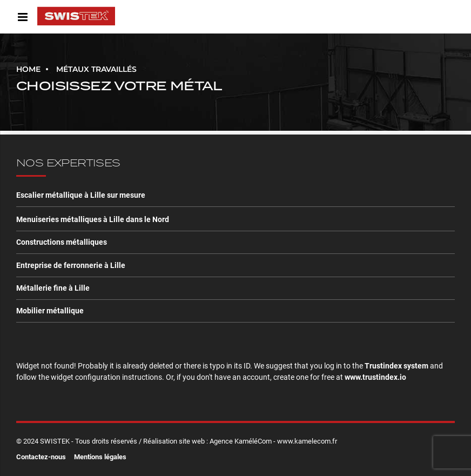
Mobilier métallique (50, 311)
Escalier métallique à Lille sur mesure (81, 195)
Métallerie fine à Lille (53, 288)
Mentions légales (100, 457)
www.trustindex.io (375, 377)
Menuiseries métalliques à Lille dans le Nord (93, 219)
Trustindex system (396, 366)
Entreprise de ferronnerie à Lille (71, 265)
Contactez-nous (41, 457)
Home (28, 69)
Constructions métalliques (62, 242)
